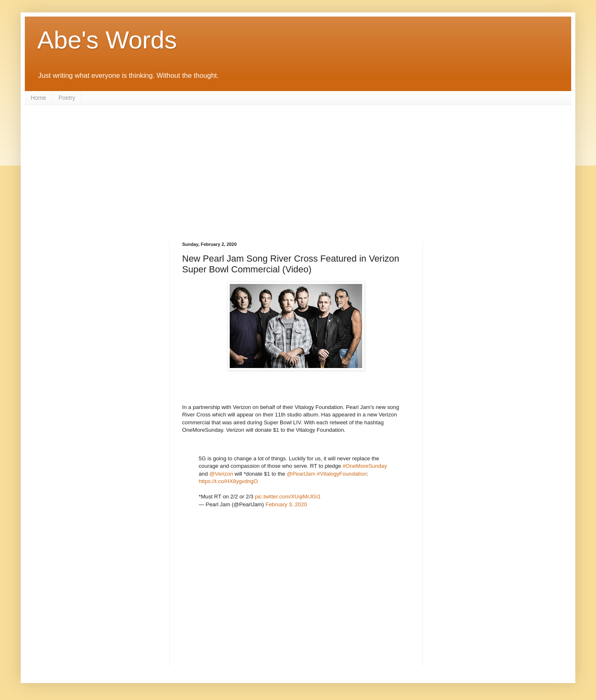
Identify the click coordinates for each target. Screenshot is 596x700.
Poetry (67, 98)
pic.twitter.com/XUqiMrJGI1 (288, 497)
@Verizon (221, 474)
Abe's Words (107, 40)
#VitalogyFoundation (342, 474)
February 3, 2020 (286, 504)
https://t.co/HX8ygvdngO (228, 481)
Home (38, 98)
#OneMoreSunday (365, 466)
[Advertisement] (298, 167)
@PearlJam (301, 474)
